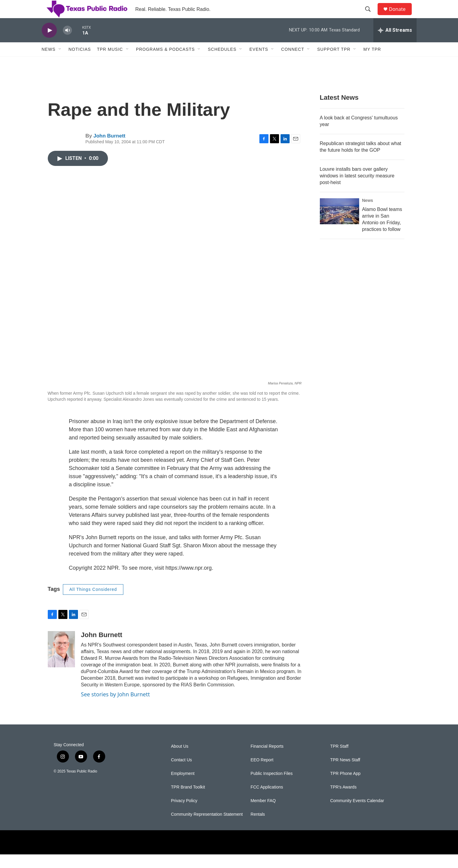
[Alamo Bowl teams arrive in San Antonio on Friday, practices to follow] (339, 225)
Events (259, 63)
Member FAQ (263, 814)
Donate (401, 16)
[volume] (67, 44)
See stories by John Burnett (115, 708)
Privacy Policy (184, 814)
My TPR (372, 63)
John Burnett (109, 149)
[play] (49, 44)
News (49, 63)
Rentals (258, 828)
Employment (183, 787)
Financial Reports (267, 760)
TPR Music (110, 63)
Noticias (80, 63)
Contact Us (182, 774)
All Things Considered (93, 603)
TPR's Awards (343, 801)
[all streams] (395, 44)
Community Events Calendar (357, 814)
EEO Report (262, 774)
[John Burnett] (61, 663)
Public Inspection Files (272, 787)
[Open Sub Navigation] (60, 63)
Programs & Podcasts (166, 63)
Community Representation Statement (207, 828)
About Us (180, 760)
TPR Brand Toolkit (188, 801)
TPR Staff (339, 760)
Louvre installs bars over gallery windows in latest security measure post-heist (357, 189)
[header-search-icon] (371, 16)
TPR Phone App (345, 787)
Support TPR (334, 63)
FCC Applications (267, 801)
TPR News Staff (345, 774)
